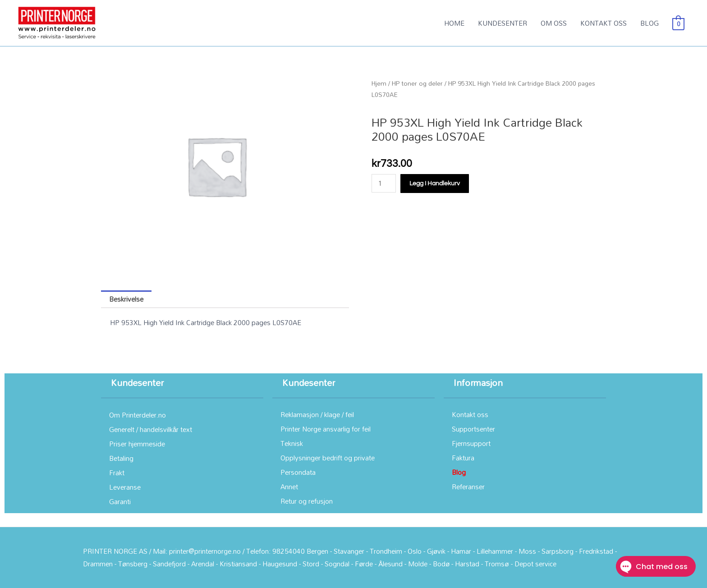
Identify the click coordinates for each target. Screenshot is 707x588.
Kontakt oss (470, 414)
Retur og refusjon (307, 501)
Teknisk (292, 443)
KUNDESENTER (503, 23)
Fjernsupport (471, 443)
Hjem (379, 83)
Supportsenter (473, 429)
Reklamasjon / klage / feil (317, 414)
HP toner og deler (417, 83)
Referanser (468, 487)
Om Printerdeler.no (138, 415)
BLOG (650, 23)
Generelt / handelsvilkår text (151, 429)
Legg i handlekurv (435, 184)
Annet (289, 487)
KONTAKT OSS (604, 23)
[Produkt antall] (384, 183)
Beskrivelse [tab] (126, 299)
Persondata (298, 472)
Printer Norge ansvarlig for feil (326, 429)
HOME (454, 23)
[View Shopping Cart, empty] (678, 23)
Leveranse (125, 487)
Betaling (121, 458)
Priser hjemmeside (137, 444)
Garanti (120, 501)
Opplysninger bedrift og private (328, 458)
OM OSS (554, 23)
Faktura (463, 458)
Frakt (117, 473)
